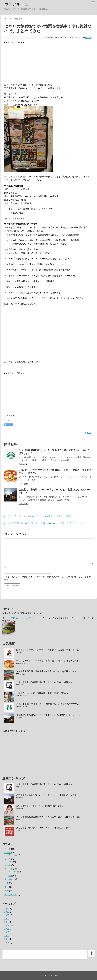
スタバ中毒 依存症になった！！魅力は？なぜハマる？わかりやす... (48, 704)
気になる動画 (11, 895)
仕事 (7, 883)
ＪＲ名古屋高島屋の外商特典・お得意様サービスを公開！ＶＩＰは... (48, 671)
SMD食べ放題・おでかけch (23, 618)
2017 (7, 925)
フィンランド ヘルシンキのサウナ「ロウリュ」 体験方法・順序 (37, 517)
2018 (7, 922)
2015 (7, 932)
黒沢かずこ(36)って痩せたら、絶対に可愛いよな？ (40, 806)
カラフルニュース (20, 4)
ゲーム (8, 859)
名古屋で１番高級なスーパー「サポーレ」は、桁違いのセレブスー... (48, 715)
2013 (7, 939)
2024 (7, 908)
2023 (7, 912)
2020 (7, 915)
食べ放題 (13, 855)
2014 (7, 936)
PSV (11, 862)
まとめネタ (10, 879)
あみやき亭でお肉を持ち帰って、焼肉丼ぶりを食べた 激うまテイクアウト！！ (43, 524)
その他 (8, 865)
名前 (6, 567)
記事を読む (23, 464)
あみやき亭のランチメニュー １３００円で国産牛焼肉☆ (43, 828)
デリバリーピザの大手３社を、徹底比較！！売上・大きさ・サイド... (48, 661)
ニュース (9, 869)
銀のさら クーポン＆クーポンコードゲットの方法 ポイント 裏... (48, 650)
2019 (7, 919)
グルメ (88, 38)
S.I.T (89, 433)
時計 (7, 891)
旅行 (7, 887)
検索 (91, 953)
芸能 (11, 876)
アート (8, 849)
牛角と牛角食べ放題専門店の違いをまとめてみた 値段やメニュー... (48, 682)
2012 (7, 942)
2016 (7, 929)
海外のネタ (14, 872)
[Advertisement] (49, 63)
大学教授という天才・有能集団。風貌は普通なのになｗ (42, 693)
